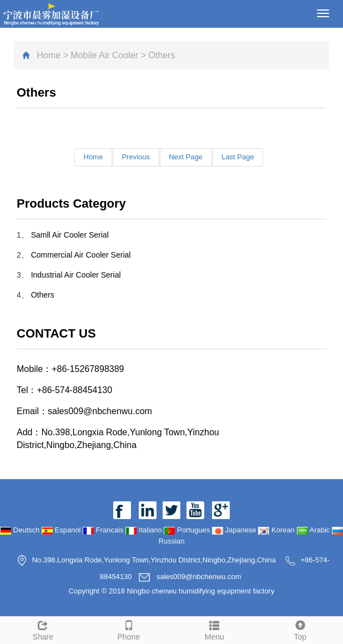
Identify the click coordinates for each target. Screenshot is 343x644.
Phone (129, 629)
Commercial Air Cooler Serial (81, 255)
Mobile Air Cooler (104, 55)
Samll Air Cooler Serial (70, 235)
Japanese (235, 530)
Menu (215, 629)
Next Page (186, 157)
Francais (104, 530)
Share (43, 629)
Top (301, 629)
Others (43, 295)
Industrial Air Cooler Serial (76, 275)
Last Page (238, 157)
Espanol (62, 530)
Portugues (188, 530)
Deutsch (21, 530)
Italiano (145, 530)
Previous (136, 157)
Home (49, 55)
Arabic (314, 530)
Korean (277, 530)
